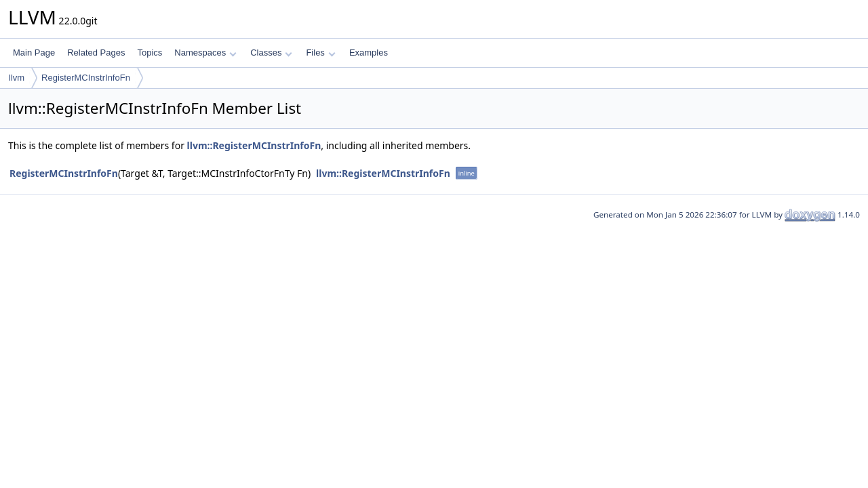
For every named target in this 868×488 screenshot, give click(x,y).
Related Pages (96, 53)
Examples (369, 53)
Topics (150, 53)
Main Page (34, 53)
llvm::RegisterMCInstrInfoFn (254, 145)
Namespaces (205, 53)
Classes (271, 53)
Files (320, 53)
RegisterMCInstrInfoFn (86, 78)
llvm (17, 78)
